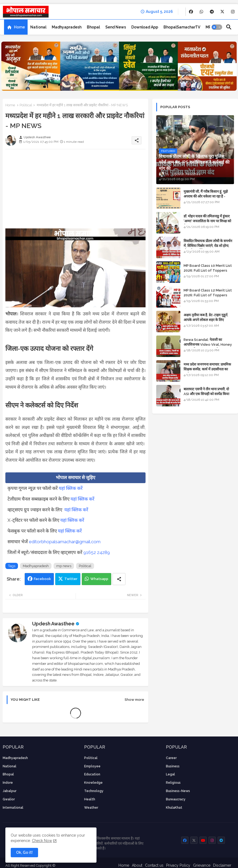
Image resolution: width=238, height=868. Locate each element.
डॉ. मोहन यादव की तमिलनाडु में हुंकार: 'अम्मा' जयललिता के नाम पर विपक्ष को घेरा (207, 221)
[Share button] (119, 579)
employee (92, 766)
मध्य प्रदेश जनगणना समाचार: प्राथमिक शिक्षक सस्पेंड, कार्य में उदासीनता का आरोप (207, 369)
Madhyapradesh (67, 27)
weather (91, 808)
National (38, 27)
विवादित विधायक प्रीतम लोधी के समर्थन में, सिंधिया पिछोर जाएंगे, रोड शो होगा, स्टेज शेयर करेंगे (208, 246)
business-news (178, 791)
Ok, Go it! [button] (24, 852)
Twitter (71, 579)
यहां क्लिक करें (71, 488)
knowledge (93, 783)
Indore (8, 783)
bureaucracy (176, 799)
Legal (170, 774)
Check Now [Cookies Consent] (42, 841)
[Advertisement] (75, 191)
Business (173, 766)
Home (19, 27)
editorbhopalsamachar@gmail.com (65, 542)
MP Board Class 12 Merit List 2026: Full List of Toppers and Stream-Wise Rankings (208, 295)
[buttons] (191, 12)
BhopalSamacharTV (182, 27)
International (13, 808)
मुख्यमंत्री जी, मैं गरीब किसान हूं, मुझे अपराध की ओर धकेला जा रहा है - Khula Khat (206, 196)
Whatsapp (99, 579)
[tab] (16, 27)
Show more (134, 700)
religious (173, 783)
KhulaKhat (174, 808)
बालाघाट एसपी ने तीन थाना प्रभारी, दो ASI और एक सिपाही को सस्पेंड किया (206, 391)
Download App (145, 27)
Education (92, 774)
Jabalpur (10, 791)
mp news (64, 566)
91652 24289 (97, 552)
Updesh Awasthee (53, 624)
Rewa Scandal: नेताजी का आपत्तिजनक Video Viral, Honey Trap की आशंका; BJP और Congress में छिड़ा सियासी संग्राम (208, 347)
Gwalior (9, 799)
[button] (217, 27)
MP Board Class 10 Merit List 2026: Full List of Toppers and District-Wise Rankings (208, 270)
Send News (116, 27)
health (90, 799)
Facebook (42, 579)
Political (26, 105)
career (171, 758)
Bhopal (93, 27)
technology (94, 791)
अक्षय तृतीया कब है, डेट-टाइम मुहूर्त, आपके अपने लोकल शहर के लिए (206, 317)
